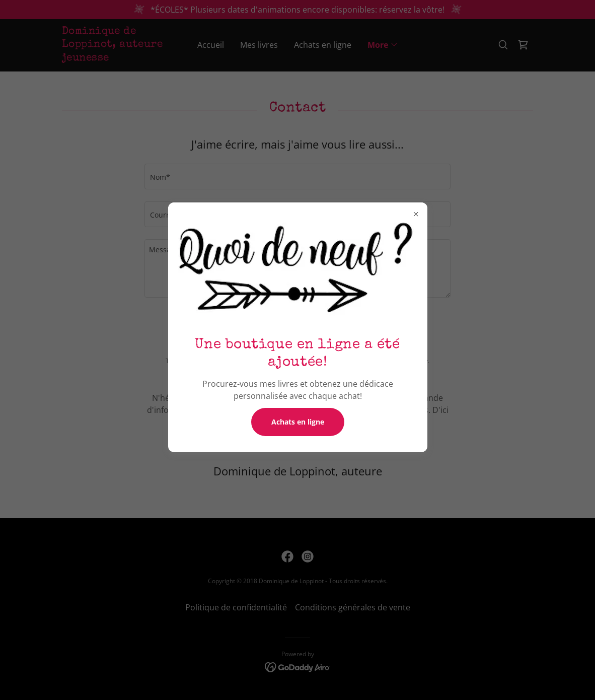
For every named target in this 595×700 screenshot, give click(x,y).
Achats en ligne (298, 422)
